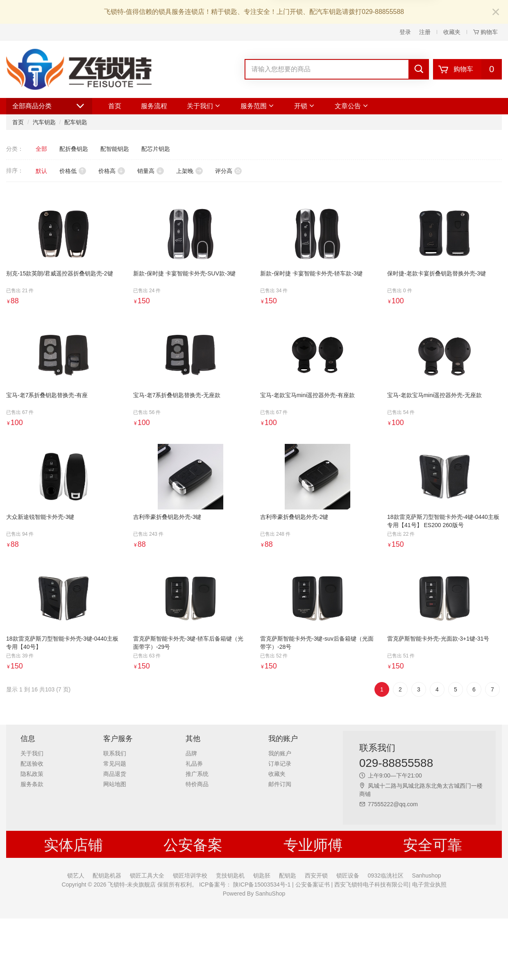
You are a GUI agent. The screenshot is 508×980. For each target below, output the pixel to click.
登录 (405, 32)
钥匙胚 (262, 875)
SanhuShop (270, 894)
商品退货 (115, 774)
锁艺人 (76, 875)
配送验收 (32, 764)
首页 (115, 106)
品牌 (191, 753)
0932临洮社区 (386, 875)
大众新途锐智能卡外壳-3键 (40, 517)
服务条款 (32, 784)
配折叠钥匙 (74, 149)
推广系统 (197, 774)
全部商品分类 (49, 106)
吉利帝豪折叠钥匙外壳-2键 (294, 517)
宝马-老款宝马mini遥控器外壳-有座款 (307, 395)
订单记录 (280, 764)
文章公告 (352, 106)
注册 (425, 32)
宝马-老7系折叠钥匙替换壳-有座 (47, 395)
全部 (41, 149)
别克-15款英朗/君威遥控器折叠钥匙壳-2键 (60, 273)
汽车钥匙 (44, 122)
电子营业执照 (429, 885)
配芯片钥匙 (156, 149)
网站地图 (115, 784)
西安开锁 (316, 875)
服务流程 (154, 106)
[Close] (496, 13)
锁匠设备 (348, 875)
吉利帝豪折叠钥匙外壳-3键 (167, 517)
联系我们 (115, 753)
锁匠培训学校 (190, 875)
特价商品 (197, 784)
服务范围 (257, 106)
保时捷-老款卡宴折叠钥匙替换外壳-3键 (437, 273)
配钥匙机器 (107, 875)
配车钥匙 (76, 122)
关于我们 (204, 106)
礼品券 (194, 764)
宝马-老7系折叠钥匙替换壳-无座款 (177, 395)
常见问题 (115, 764)
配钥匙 (288, 875)
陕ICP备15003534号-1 (261, 885)
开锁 (305, 106)
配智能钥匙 (115, 149)
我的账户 (280, 753)
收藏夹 (452, 32)
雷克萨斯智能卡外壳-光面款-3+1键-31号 (438, 639)
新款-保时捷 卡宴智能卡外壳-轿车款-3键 (311, 273)
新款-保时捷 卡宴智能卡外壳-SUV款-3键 (184, 273)
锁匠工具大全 (147, 875)
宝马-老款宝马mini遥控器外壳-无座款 (434, 395)
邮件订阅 (280, 784)
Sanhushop (427, 875)
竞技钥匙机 (230, 875)
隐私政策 (32, 774)
